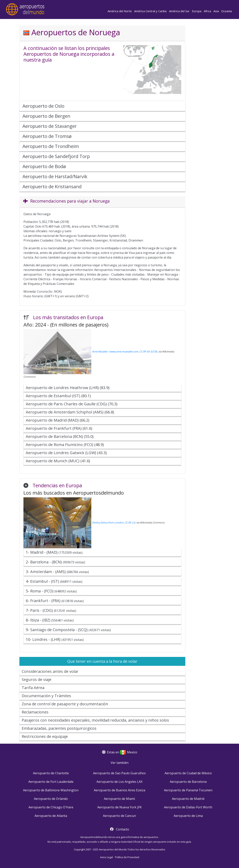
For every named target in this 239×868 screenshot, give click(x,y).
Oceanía (226, 11)
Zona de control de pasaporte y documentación (65, 704)
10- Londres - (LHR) (55, 639)
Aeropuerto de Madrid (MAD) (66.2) (58, 420)
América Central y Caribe (150, 11)
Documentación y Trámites (46, 696)
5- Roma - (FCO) (51, 591)
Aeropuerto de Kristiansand (52, 186)
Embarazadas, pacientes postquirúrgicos (59, 728)
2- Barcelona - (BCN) (55, 562)
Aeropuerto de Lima (188, 816)
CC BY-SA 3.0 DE (148, 351)
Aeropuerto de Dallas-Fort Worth (188, 807)
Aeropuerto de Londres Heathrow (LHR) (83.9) (68, 388)
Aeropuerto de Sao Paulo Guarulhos (119, 773)
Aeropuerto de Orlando (51, 799)
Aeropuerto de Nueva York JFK (119, 807)
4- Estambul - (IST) (54, 581)
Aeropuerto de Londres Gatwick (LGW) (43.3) (66, 453)
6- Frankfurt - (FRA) (55, 601)
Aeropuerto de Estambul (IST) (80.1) (58, 396)
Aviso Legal (106, 857)
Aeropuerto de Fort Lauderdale (51, 782)
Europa (197, 11)
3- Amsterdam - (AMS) (57, 572)
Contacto (123, 829)
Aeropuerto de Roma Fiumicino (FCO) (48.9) (65, 445)
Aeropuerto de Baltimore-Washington (51, 790)
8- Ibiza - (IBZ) (50, 620)
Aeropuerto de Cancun (119, 816)
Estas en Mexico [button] (120, 752)
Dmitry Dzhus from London (108, 523)
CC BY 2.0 (130, 523)
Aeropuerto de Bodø (44, 166)
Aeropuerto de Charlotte (51, 773)
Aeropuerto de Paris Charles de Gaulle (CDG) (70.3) (72, 404)
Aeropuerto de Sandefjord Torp (56, 156)
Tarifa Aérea (33, 688)
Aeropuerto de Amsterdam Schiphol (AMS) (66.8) (70, 412)
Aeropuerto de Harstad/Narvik (55, 176)
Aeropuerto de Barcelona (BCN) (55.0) (60, 436)
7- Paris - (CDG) (51, 610)
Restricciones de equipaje (45, 736)
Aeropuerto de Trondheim (51, 146)
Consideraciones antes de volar (50, 671)
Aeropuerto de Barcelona (188, 782)
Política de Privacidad (127, 857)
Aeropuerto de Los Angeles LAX (119, 782)
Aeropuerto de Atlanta (51, 816)
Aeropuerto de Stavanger (50, 126)
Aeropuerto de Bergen (46, 116)
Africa (207, 11)
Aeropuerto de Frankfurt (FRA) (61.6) (59, 428)
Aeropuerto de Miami (119, 799)
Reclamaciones (35, 712)
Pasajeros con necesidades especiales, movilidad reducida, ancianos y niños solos (95, 720)
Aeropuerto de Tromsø (47, 136)
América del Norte (120, 11)
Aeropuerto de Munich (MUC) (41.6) (58, 461)
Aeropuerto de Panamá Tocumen (188, 790)
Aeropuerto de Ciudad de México (188, 773)
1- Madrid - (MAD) (54, 552)
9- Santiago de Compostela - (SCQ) (68, 630)
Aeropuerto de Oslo (43, 106)
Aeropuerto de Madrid (188, 799)
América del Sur (179, 11)
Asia (216, 11)
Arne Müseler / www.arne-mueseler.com (115, 351)
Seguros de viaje (37, 679)
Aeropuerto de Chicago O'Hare (51, 807)
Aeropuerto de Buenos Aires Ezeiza (119, 790)
